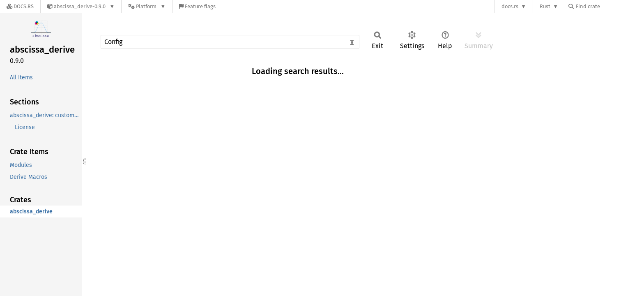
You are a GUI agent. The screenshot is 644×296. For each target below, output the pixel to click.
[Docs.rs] (20, 6)
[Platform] (147, 6)
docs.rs (510, 6)
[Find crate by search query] (609, 6)
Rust (545, 6)
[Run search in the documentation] (230, 42)
